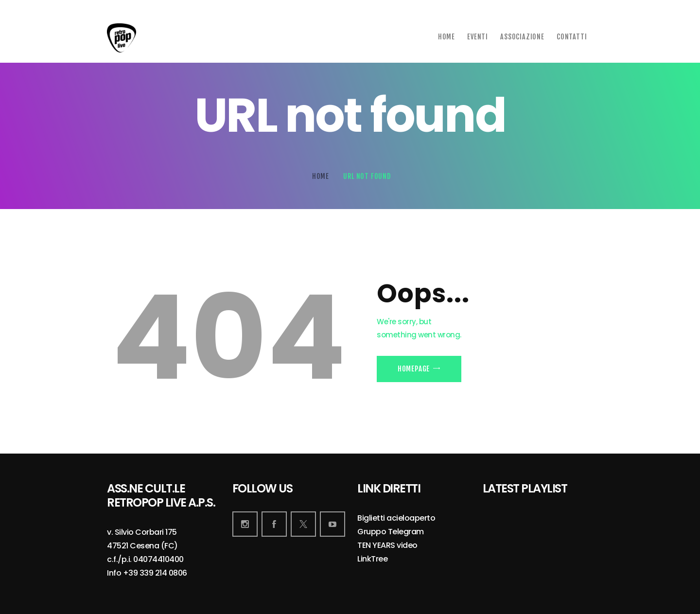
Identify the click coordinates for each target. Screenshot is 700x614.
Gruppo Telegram (391, 532)
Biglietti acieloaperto (396, 518)
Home (321, 176)
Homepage (414, 369)
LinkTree (372, 559)
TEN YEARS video (387, 546)
